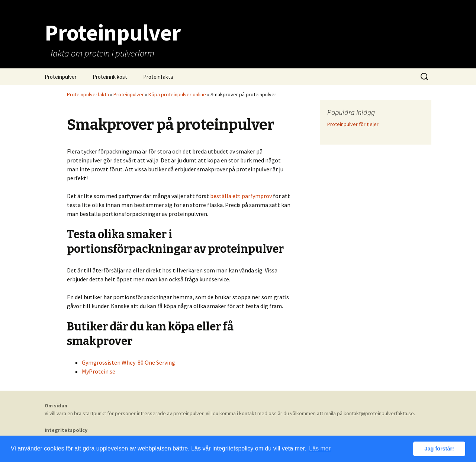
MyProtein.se (99, 371)
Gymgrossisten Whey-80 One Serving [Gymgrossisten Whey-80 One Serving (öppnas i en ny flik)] (128, 362)
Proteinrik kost (110, 77)
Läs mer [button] (320, 448)
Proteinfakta (158, 77)
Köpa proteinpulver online (177, 94)
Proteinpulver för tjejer (353, 124)
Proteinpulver (61, 77)
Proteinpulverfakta (88, 94)
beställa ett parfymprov (241, 196)
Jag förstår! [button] (439, 449)
